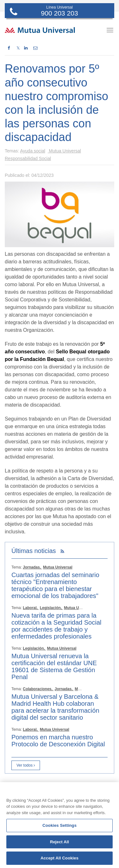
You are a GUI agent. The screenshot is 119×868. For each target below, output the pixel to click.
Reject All (59, 842)
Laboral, (31, 608)
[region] (60, 825)
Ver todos (26, 765)
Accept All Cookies (60, 858)
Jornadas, (32, 567)
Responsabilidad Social (28, 158)
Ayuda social (33, 151)
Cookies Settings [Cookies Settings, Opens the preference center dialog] (60, 825)
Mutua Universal (64, 151)
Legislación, (51, 608)
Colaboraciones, (38, 689)
